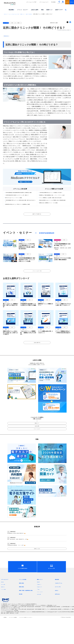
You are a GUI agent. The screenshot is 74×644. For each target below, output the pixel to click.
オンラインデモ (59, 610)
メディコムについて (44, 2)
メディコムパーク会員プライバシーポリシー (38, 642)
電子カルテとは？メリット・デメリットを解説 (17, 201)
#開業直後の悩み (8, 36)
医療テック (49, 10)
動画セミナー (37, 434)
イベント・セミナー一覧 (37, 278)
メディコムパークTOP (31, 2)
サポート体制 (4, 607)
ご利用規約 (6, 642)
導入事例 (53, 2)
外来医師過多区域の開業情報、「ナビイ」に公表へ (20, 560)
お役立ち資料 (35, 10)
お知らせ (57, 613)
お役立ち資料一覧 (37, 352)
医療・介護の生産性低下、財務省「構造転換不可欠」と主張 (22, 554)
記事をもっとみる (37, 566)
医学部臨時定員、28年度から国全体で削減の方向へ (20, 548)
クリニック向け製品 (24, 602)
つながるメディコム (60, 606)
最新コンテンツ (30, 14)
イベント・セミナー (23, 10)
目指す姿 (3, 605)
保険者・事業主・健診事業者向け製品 (28, 614)
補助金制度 (58, 602)
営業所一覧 (4, 610)
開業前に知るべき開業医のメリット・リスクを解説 (53, 209)
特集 (42, 10)
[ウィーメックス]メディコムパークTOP (18, 14)
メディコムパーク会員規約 (18, 642)
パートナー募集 (5, 612)
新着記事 (39, 605)
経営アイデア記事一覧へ (37, 220)
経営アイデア (59, 10)
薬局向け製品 (23, 606)
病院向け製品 (23, 610)
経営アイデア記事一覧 (39, 14)
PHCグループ (7, 14)
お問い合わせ (58, 617)
